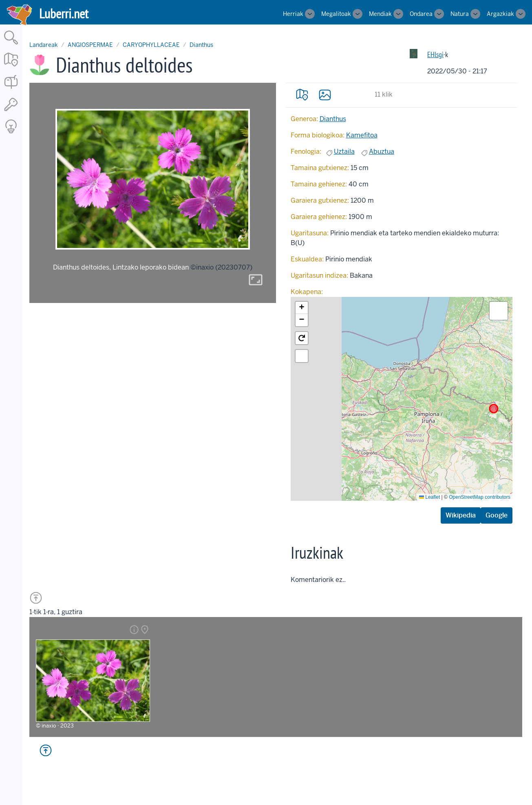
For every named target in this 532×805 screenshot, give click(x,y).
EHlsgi (435, 54)
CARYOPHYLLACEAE (151, 45)
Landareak (44, 45)
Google (497, 515)
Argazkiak (500, 14)
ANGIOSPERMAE (90, 45)
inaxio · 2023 (58, 726)
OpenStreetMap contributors (480, 497)
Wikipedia (461, 515)
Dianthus (201, 45)
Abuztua (382, 151)
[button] (302, 308)
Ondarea (421, 14)
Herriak (293, 14)
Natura (460, 14)
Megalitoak (336, 14)
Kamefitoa (362, 135)
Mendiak (380, 14)
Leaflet (429, 497)
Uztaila (344, 151)
